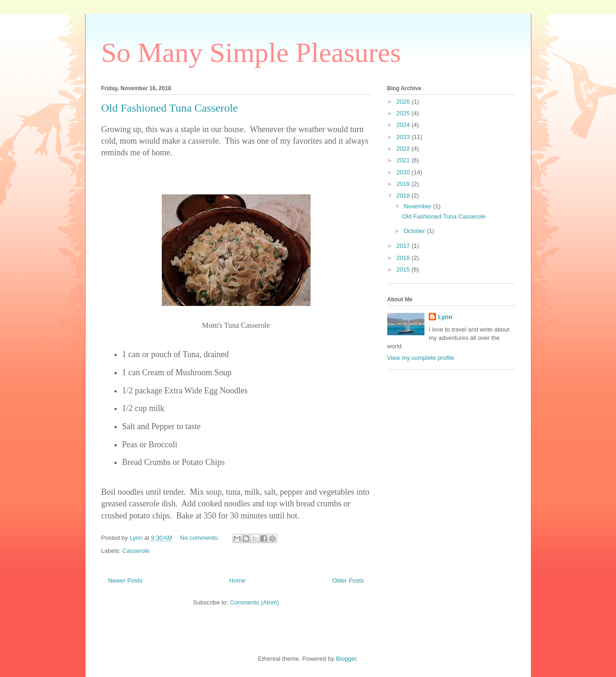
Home (237, 581)
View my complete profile (421, 358)
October (415, 231)
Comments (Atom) (255, 602)
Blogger (346, 659)
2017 (404, 246)
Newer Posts (126, 581)
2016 (404, 258)
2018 (404, 196)
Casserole (136, 551)
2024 (404, 125)
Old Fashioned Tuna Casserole (170, 108)
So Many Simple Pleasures (251, 53)
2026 (404, 102)
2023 (404, 137)
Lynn (445, 317)
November (418, 206)
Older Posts (348, 581)
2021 (404, 160)
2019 (404, 184)
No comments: (200, 538)
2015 (404, 269)
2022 (404, 149)
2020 (404, 172)
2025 (404, 113)
